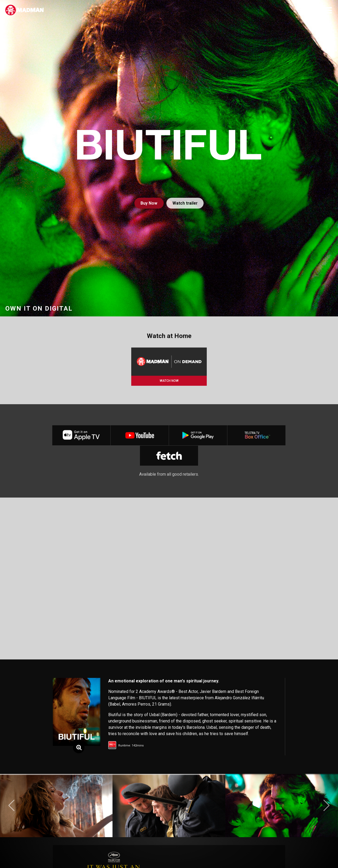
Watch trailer (185, 203)
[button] (11, 808)
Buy (148, 203)
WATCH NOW (169, 381)
